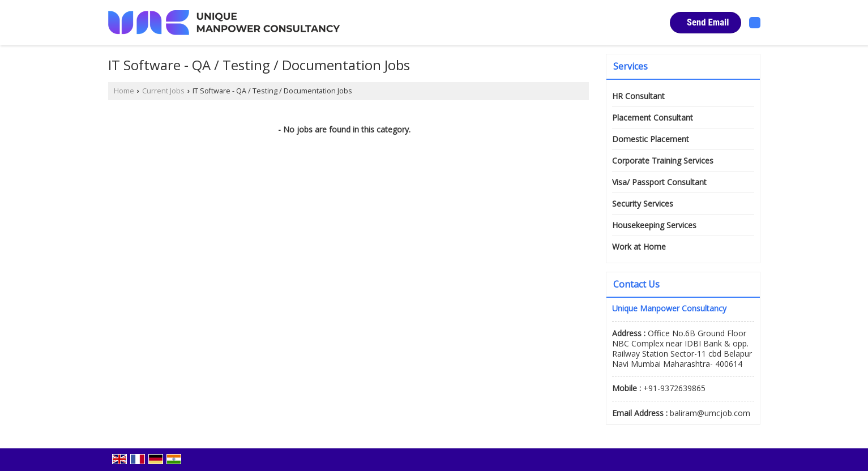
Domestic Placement (651, 139)
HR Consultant (638, 96)
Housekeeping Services (654, 225)
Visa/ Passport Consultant (659, 182)
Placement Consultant (653, 117)
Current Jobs (163, 91)
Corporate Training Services (663, 160)
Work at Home (639, 247)
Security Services (643, 204)
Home (124, 91)
